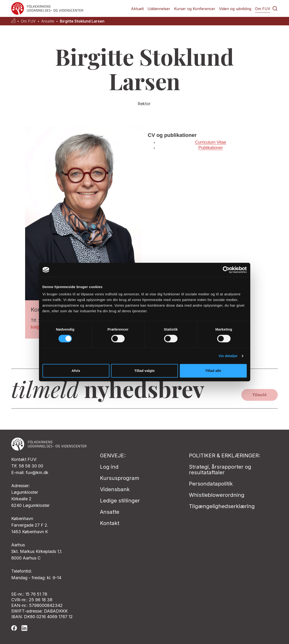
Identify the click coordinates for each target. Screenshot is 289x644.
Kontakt (110, 523)
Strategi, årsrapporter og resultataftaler (220, 470)
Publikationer (211, 148)
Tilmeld (260, 395)
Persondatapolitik (211, 484)
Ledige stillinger (120, 501)
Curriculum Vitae (211, 142)
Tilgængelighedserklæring (222, 506)
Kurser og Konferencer (195, 9)
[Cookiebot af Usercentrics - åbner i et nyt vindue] (226, 270)
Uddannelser (159, 9)
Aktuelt (137, 9)
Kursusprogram (120, 478)
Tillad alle (213, 371)
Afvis (76, 371)
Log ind (109, 467)
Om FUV (263, 9)
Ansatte (48, 21)
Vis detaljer (228, 356)
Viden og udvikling (235, 9)
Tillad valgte (144, 371)
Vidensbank (115, 489)
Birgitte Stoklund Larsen (82, 21)
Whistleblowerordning (217, 495)
